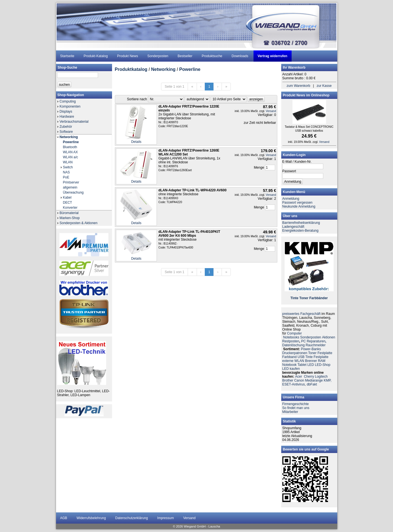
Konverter (70, 208)
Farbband (289, 357)
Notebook (289, 365)
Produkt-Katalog (96, 56)
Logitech (321, 377)
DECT (68, 203)
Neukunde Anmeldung (299, 206)
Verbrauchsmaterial (74, 122)
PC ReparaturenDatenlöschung (304, 343)
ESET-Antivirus (294, 384)
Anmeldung (291, 199)
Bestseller (185, 56)
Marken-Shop (70, 218)
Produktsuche (212, 56)
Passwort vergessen (297, 203)
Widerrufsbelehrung (91, 518)
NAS (67, 172)
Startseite (67, 56)
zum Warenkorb (298, 86)
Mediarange (314, 380)
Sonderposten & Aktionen (79, 223)
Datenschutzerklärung (132, 518)
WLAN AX (70, 152)
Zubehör (66, 127)
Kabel (67, 198)
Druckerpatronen (295, 353)
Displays (66, 111)
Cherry (309, 377)
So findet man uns (296, 408)
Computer (295, 333)
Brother (288, 380)
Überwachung (73, 192)
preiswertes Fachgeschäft (302, 314)
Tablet (302, 365)
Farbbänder (318, 298)
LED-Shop (323, 365)
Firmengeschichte (296, 404)
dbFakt (312, 384)
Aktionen (329, 337)
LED (311, 365)
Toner (304, 298)
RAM (322, 361)
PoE (66, 177)
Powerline (71, 142)
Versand (271, 111)
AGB (64, 518)
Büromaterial (69, 213)
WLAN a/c (71, 157)
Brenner (311, 361)
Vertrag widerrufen (273, 56)
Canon (299, 380)
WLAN (68, 162)
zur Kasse (324, 86)
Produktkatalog (131, 69)
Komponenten (70, 106)
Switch (68, 167)
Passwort (289, 171)
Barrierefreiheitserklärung (301, 223)
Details (136, 142)
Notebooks (291, 337)
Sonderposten (158, 56)
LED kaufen (291, 369)
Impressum (165, 518)
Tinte (294, 298)
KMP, (328, 380)
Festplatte (325, 353)
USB (301, 357)
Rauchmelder (316, 345)
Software (66, 132)
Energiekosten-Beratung (300, 231)
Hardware (67, 117)
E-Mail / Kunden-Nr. (297, 162)
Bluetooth (70, 147)
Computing (68, 101)
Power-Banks (311, 349)
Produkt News (128, 56)
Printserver (71, 182)
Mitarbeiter (290, 412)
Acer (299, 377)
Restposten (291, 341)
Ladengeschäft (293, 227)
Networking (69, 137)
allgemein (70, 187)
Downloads (240, 56)
